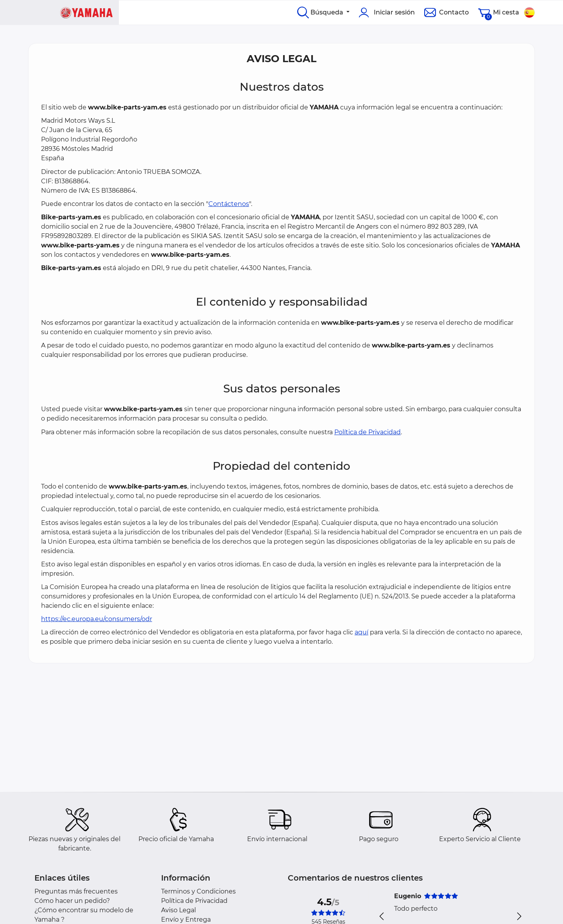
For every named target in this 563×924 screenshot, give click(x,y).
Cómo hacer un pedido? (72, 901)
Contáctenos (229, 204)
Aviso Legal (178, 910)
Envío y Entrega (186, 920)
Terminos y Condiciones (198, 891)
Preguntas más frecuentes (76, 891)
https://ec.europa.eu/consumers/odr (97, 619)
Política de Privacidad (368, 432)
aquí (361, 632)
